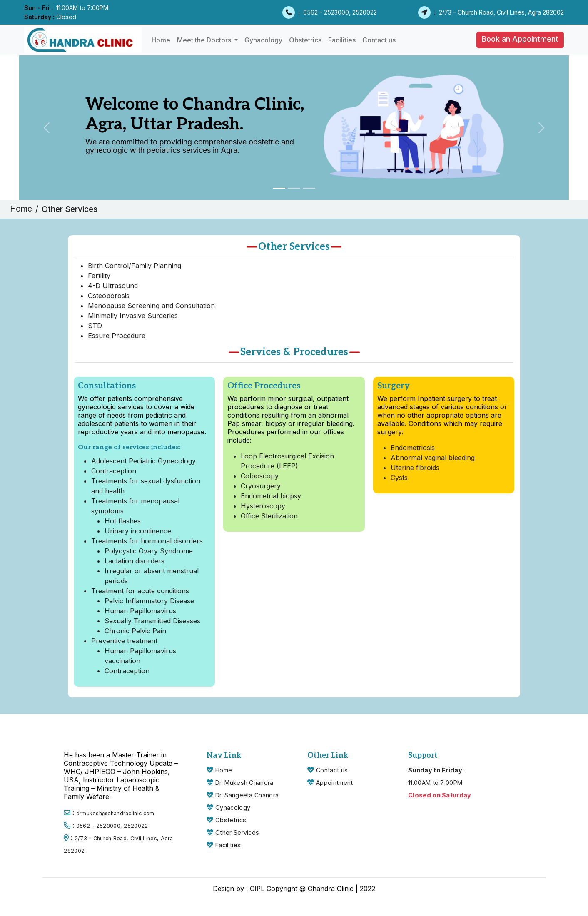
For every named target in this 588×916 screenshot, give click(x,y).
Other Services (237, 833)
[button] (520, 40)
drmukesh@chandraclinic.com (115, 813)
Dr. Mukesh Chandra (244, 783)
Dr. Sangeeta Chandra (247, 795)
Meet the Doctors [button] (205, 40)
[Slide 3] (309, 188)
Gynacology (263, 40)
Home (161, 40)
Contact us (379, 40)
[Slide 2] (294, 188)
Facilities (342, 40)
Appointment (335, 783)
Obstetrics (305, 40)
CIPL (257, 889)
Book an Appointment (520, 39)
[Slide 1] (279, 188)
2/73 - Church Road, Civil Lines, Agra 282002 (501, 12)
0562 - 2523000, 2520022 (340, 12)
